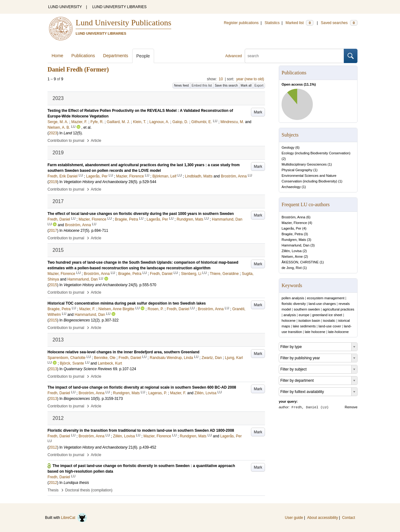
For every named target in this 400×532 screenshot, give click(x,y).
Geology (288, 147)
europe (304, 315)
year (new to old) (250, 79)
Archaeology (291, 187)
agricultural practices (339, 309)
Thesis (53, 490)
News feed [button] (181, 85)
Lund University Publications (123, 23)
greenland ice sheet (327, 315)
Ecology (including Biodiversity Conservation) (316, 153)
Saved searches (339, 23)
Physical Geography (297, 170)
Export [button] (259, 85)
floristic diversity (294, 304)
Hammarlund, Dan (295, 245)
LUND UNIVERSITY (65, 7)
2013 (53, 369)
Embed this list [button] (202, 85)
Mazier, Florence (294, 223)
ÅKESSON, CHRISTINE (300, 262)
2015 (53, 285)
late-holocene (338, 332)
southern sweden (307, 309)
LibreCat (74, 518)
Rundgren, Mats (294, 240)
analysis (290, 315)
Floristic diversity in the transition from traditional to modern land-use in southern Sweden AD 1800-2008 (141, 430)
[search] (294, 56)
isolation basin (309, 321)
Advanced (234, 56)
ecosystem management (326, 298)
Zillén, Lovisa (292, 251)
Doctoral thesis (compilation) (89, 490)
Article (96, 141)
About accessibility (323, 518)
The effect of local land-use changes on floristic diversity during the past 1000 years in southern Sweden (141, 214)
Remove (351, 407)
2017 (53, 231)
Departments (116, 56)
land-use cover (330, 326)
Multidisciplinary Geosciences (304, 164)
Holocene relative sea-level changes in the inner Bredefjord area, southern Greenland (123, 352)
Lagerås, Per (291, 228)
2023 (53, 133)
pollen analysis (293, 298)
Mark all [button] (246, 85)
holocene (289, 321)
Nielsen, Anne (292, 256)
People (143, 56)
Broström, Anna (293, 217)
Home (57, 56)
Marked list (300, 23)
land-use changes (322, 304)
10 (221, 79)
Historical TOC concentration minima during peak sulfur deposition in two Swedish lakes (127, 303)
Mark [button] (258, 112)
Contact (349, 518)
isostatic (329, 321)
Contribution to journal (66, 141)
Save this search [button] (226, 85)
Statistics (272, 23)
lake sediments (304, 326)
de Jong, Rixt (292, 268)
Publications (83, 56)
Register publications (241, 23)
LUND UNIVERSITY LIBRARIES (119, 7)
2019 (53, 182)
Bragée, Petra (292, 234)
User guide (294, 518)
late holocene (315, 332)
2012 (53, 447)
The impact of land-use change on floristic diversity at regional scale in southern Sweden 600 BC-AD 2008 (142, 387)
